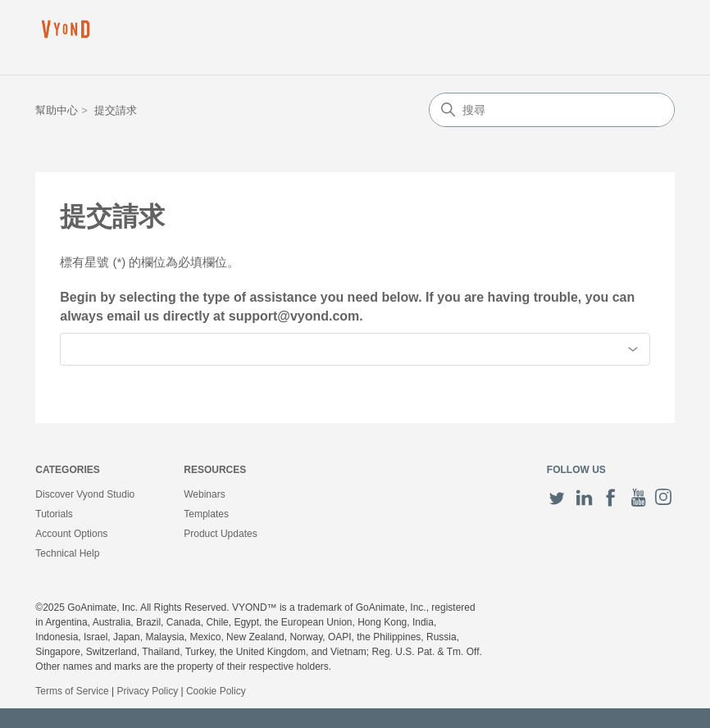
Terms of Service (72, 691)
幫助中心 (57, 110)
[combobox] (355, 349)
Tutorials (54, 514)
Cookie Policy (216, 691)
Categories (67, 470)
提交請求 (116, 110)
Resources (215, 470)
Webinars (204, 494)
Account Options (71, 534)
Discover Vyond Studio (85, 494)
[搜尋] (552, 110)
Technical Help (67, 553)
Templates (206, 514)
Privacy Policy (147, 691)
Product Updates (220, 534)
